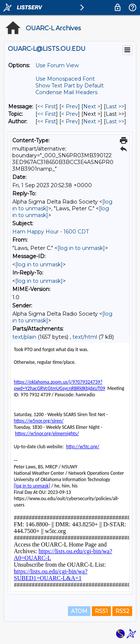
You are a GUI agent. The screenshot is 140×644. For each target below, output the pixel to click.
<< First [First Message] (47, 106)
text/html (85, 337)
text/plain (24, 337)
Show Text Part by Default (70, 86)
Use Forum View (57, 65)
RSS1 (101, 611)
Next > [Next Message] (92, 106)
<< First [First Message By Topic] (47, 114)
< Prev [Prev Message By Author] (70, 121)
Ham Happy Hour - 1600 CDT (51, 232)
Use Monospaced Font (65, 79)
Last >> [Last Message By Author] (115, 121)
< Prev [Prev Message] (70, 106)
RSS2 (122, 611)
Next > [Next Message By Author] (92, 121)
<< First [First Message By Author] (47, 121)
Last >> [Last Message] (115, 106)
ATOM (79, 611)
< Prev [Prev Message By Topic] (70, 114)
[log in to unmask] (81, 248)
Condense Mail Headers (66, 92)
